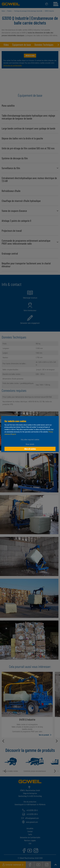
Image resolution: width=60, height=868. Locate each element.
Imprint (14, 434)
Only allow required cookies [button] (30, 439)
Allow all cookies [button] (30, 449)
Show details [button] (30, 444)
